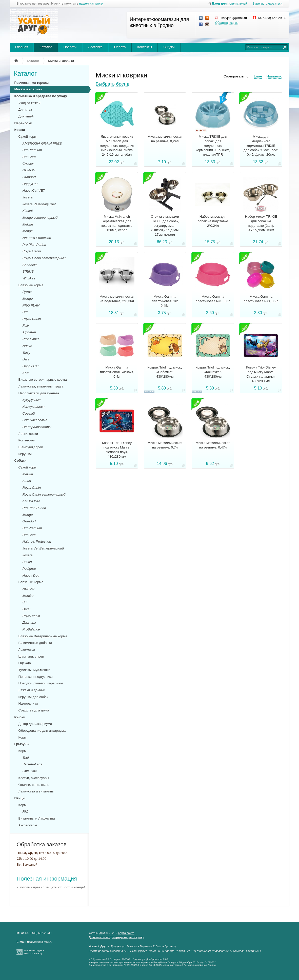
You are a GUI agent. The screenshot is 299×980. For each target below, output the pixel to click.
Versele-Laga (33, 764)
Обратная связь (227, 23)
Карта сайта (126, 933)
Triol (26, 758)
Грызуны (22, 744)
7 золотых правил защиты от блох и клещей (51, 887)
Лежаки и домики (32, 690)
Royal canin (31, 616)
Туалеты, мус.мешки (34, 670)
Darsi (26, 359)
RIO (26, 812)
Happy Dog (31, 575)
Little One (30, 771)
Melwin (28, 224)
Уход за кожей (29, 103)
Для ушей (26, 116)
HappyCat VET (34, 190)
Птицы (20, 798)
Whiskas (29, 278)
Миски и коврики (28, 89)
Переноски (23, 123)
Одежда (25, 663)
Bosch (27, 562)
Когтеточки (27, 440)
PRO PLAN (31, 305)
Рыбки (20, 717)
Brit (25, 312)
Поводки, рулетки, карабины (41, 683)
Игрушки (25, 454)
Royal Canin (32, 251)
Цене (258, 76)
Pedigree (29, 569)
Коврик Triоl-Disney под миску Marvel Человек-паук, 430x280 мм (117, 450)
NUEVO (28, 589)
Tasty (26, 353)
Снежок (28, 164)
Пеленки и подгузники (36, 677)
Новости (70, 47)
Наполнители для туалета (39, 393)
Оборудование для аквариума (42, 731)
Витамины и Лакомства (37, 818)
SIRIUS (28, 271)
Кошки (20, 130)
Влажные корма (31, 285)
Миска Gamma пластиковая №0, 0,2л (261, 299)
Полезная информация (47, 879)
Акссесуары (28, 825)
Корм (23, 737)
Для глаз (25, 109)
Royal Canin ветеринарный (44, 258)
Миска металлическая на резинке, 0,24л (165, 139)
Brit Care (29, 157)
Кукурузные (32, 400)
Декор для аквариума (35, 724)
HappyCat (30, 184)
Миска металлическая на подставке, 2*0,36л (117, 299)
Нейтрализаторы (37, 427)
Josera (28, 197)
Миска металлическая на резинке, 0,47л (213, 445)
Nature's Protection (37, 238)
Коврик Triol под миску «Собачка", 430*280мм (165, 372)
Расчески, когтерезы (32, 83)
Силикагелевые (35, 420)
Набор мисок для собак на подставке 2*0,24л (213, 221)
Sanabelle (30, 265)
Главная (22, 47)
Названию (274, 76)
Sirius (27, 481)
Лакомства (27, 650)
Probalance (31, 339)
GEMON (29, 170)
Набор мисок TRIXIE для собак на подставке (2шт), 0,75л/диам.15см (261, 223)
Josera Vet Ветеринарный (43, 548)
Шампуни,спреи (31, 447)
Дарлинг (29, 622)
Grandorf (29, 177)
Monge (28, 231)
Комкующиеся (34, 407)
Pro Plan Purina (34, 245)
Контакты (145, 47)
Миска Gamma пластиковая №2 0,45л (165, 301)
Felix (26, 326)
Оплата (120, 47)
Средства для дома (34, 710)
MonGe (28, 596)
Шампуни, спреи (31, 656)
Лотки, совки (28, 434)
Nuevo (27, 346)
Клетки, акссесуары (34, 778)
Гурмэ (27, 292)
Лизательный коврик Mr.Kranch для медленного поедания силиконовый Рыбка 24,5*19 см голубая (117, 146)
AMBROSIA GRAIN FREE (42, 143)
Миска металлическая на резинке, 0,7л (165, 445)
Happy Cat (31, 366)
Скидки (169, 47)
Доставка (95, 47)
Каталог (46, 47)
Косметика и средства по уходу (41, 96)
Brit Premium (32, 150)
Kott (26, 373)
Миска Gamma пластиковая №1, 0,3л (213, 299)
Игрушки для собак (33, 697)
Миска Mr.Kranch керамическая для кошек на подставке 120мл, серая (117, 223)
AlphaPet (29, 332)
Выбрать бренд (113, 84)
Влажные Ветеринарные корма (43, 636)
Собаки (21, 461)
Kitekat (28, 211)
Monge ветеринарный (40, 218)
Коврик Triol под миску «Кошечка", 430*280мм (213, 372)
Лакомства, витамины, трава (41, 386)
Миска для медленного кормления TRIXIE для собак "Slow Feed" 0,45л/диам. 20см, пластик (261, 148)
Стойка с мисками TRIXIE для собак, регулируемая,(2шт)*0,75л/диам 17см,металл (165, 226)
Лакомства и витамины (36, 791)
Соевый (29, 413)
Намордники (28, 703)
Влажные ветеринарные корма (43, 380)
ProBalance (31, 629)
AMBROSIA (31, 501)
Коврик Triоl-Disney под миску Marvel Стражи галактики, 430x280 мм (261, 374)
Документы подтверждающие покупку (116, 937)
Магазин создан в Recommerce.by (34, 952)
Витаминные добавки (35, 643)
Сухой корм (27, 137)
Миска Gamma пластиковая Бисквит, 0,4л (117, 372)
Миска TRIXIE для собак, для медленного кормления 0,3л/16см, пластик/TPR (213, 146)
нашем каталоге (91, 4)
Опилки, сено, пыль (34, 785)
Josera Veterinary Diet (39, 204)
